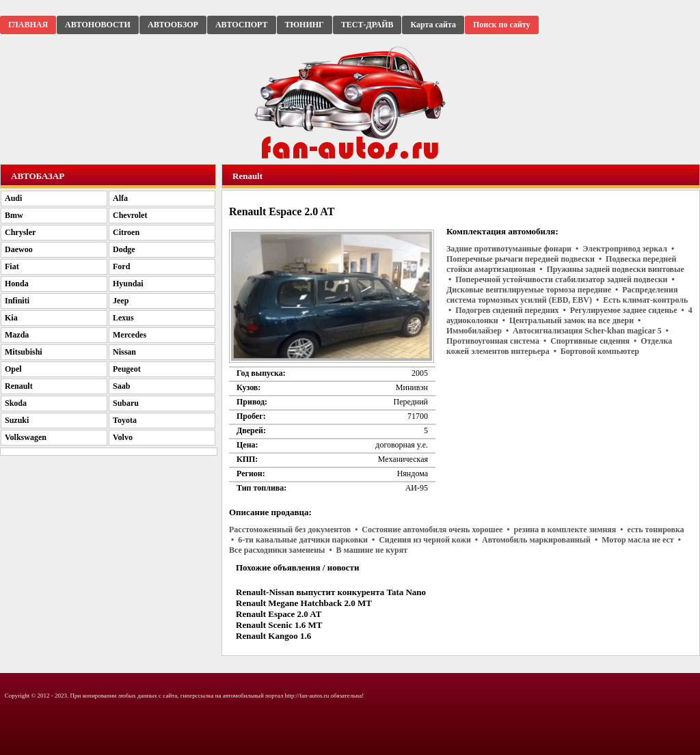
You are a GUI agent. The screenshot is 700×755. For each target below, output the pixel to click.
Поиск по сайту (502, 25)
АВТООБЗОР (173, 25)
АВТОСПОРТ (242, 25)
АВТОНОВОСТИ (98, 25)
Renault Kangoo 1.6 (273, 636)
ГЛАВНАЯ (28, 25)
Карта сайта (433, 25)
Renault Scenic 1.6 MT (279, 625)
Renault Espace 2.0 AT (279, 614)
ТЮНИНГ (305, 25)
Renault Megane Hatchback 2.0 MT (304, 603)
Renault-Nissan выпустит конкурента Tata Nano (331, 592)
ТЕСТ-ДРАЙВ (367, 25)
